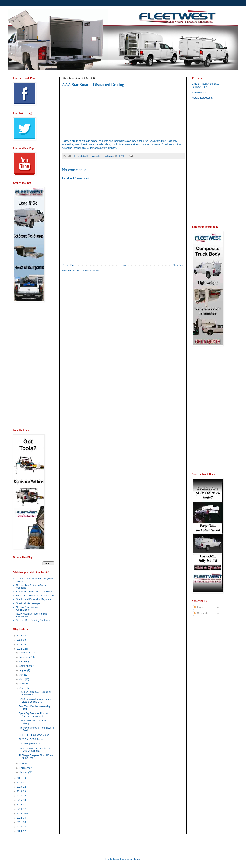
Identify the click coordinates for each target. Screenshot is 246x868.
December (25, 653)
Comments (201, 613)
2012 (20, 818)
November (25, 657)
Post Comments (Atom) (88, 271)
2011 (20, 822)
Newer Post (69, 265)
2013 (20, 813)
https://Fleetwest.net (202, 98)
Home (124, 265)
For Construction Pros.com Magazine (35, 596)
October (24, 662)
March (23, 764)
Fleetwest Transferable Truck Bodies (34, 592)
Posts (198, 607)
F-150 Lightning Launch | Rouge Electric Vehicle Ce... (35, 700)
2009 (20, 831)
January (24, 772)
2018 (20, 791)
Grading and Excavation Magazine (33, 599)
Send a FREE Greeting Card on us (34, 620)
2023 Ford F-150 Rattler (31, 739)
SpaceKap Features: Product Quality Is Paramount (33, 715)
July (22, 675)
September (25, 666)
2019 (20, 787)
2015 (20, 805)
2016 (20, 800)
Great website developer (28, 603)
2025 (20, 636)
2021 (20, 778)
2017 (20, 796)
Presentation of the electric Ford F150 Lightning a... (35, 750)
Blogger (137, 859)
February (24, 768)
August (23, 670)
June (22, 679)
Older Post (178, 265)
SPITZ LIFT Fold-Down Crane (34, 735)
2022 (20, 649)
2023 (20, 644)
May (22, 684)
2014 (20, 809)
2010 (20, 827)
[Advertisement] (94, 305)
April (22, 688)
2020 (20, 782)
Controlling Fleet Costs (30, 744)
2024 (20, 640)
